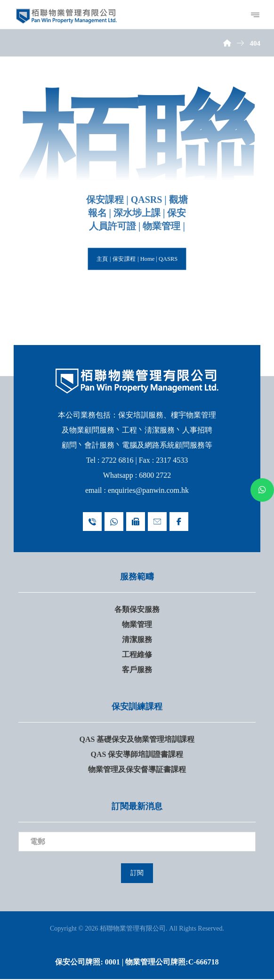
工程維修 (137, 655)
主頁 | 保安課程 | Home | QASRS (137, 259)
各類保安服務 (137, 609)
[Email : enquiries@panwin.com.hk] (157, 522)
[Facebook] (179, 522)
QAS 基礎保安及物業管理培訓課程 (137, 739)
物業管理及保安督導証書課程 (137, 769)
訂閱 (137, 873)
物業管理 (137, 624)
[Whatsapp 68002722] (114, 522)
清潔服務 (137, 639)
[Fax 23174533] (136, 522)
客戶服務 (137, 670)
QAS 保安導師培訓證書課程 (137, 754)
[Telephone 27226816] (92, 522)
